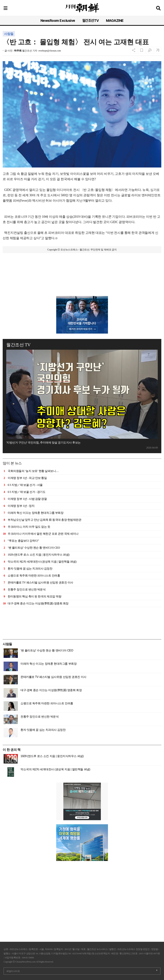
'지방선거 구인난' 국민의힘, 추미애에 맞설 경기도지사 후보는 (43, 443)
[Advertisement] (82, 278)
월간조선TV (91, 21)
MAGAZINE (115, 21)
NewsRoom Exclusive (58, 21)
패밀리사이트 (13, 971)
